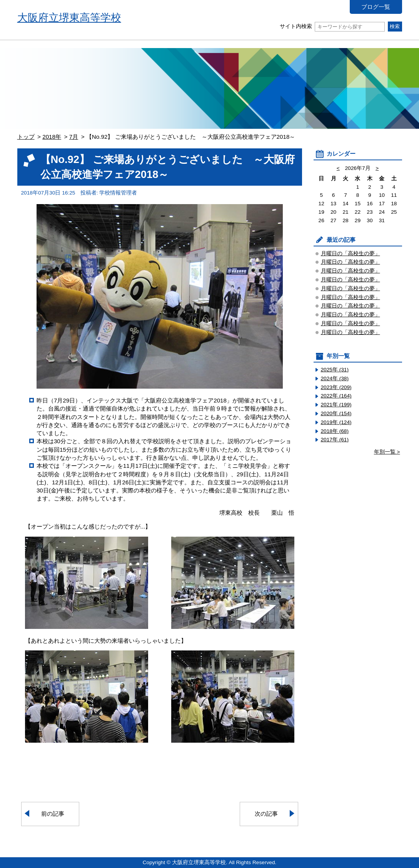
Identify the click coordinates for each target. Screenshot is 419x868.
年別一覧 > (387, 452)
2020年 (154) (336, 413)
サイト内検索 (332, 26)
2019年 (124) (336, 422)
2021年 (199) (336, 405)
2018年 (52, 137)
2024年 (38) (335, 378)
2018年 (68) (335, 431)
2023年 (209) (336, 387)
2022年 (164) (336, 396)
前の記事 (53, 814)
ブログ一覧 (376, 7)
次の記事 (266, 814)
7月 (74, 137)
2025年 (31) (335, 370)
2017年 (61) (335, 440)
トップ (26, 137)
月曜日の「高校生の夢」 (351, 254)
